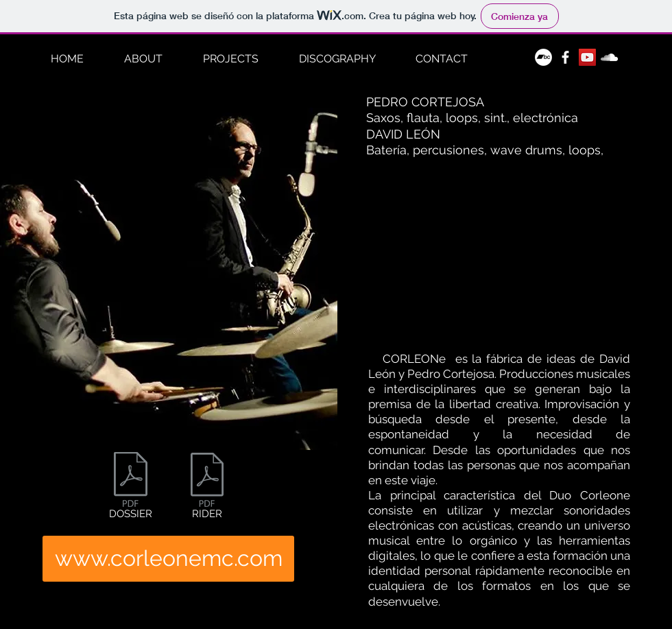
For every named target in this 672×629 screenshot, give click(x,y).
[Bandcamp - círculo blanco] (543, 57)
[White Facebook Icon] (565, 57)
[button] (230, 59)
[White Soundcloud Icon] (609, 57)
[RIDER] (207, 489)
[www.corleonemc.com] (168, 559)
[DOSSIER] (131, 488)
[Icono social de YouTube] (587, 57)
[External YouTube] (499, 248)
